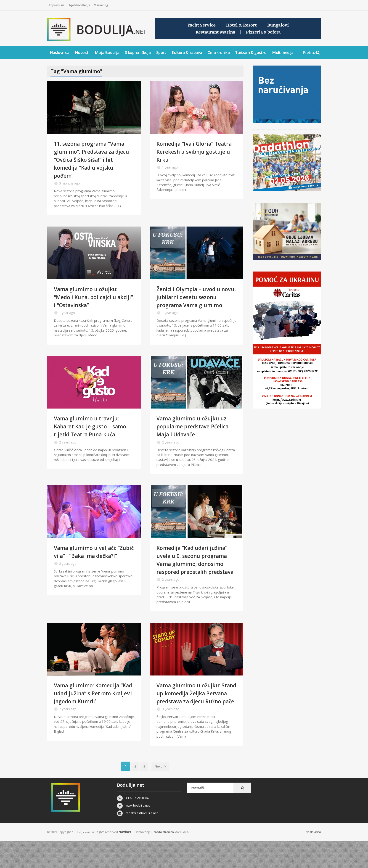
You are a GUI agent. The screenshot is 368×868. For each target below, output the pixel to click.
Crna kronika (218, 52)
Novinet (125, 859)
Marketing (101, 5)
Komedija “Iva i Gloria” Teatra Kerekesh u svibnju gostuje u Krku (193, 151)
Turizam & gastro (251, 52)
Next (161, 793)
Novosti (82, 52)
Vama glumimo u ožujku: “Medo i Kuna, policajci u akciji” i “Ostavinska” (89, 297)
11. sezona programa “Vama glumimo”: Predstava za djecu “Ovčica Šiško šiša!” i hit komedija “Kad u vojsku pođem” (94, 159)
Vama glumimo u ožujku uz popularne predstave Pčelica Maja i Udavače (196, 434)
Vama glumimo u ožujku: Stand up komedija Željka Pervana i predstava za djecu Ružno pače (192, 716)
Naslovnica (60, 52)
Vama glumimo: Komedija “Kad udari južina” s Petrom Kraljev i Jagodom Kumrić (92, 712)
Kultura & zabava (187, 52)
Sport (161, 52)
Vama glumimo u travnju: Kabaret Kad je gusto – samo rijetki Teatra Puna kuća (90, 438)
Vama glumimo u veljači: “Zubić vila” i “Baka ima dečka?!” (89, 567)
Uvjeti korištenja (79, 5)
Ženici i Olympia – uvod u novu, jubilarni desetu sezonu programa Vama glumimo (192, 301)
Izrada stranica (163, 859)
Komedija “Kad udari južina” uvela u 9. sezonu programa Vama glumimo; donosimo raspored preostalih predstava (196, 575)
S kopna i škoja (138, 52)
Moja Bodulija (107, 52)
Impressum (56, 5)
